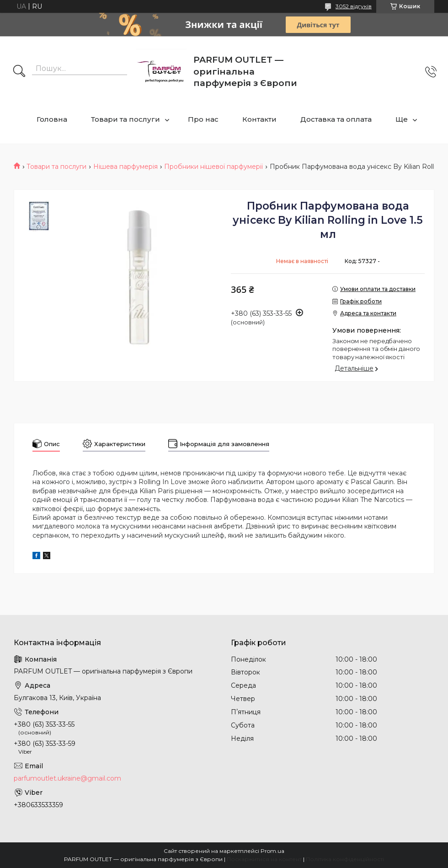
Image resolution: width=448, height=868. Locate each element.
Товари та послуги (125, 119)
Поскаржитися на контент (264, 859)
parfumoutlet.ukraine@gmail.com (67, 778)
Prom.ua (272, 851)
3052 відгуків (354, 6)
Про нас (203, 119)
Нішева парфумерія (125, 167)
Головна (52, 119)
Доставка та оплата (336, 119)
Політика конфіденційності (345, 859)
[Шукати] (19, 72)
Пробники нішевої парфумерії (213, 167)
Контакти (259, 119)
